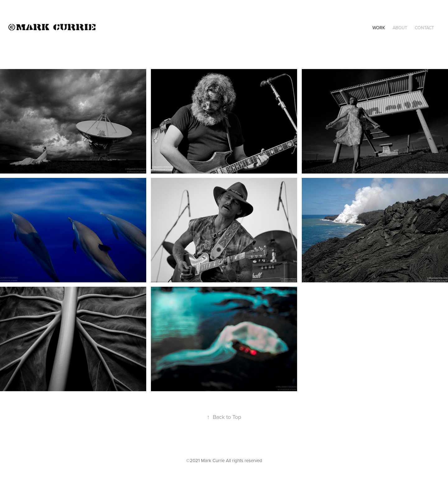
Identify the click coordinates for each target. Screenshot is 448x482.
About (400, 28)
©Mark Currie (52, 27)
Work (379, 28)
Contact (424, 28)
